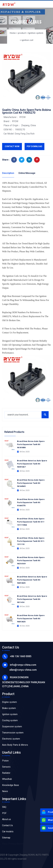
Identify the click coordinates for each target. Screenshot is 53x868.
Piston (5, 761)
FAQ (4, 807)
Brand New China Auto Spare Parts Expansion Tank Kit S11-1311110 (31, 541)
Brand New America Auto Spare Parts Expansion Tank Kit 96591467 (32, 464)
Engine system (9, 702)
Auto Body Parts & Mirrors (15, 745)
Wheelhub (7, 779)
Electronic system (11, 739)
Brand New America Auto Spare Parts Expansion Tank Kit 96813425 (32, 580)
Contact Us (7, 825)
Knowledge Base (11, 785)
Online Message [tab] (27, 173)
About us (7, 819)
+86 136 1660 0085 (21, 656)
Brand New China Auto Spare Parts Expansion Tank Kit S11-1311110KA (31, 522)
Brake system (9, 708)
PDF (4, 813)
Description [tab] (8, 173)
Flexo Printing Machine (13, 844)
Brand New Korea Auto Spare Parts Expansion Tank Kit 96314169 (31, 560)
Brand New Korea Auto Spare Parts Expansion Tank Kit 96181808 (31, 444)
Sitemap (6, 838)
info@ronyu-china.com (23, 665)
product (22, 33)
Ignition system (36, 33)
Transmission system (13, 733)
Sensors (6, 767)
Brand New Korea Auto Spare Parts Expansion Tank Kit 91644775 (31, 502)
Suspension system (12, 727)
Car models (8, 832)
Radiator (6, 773)
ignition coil (27, 40)
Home (13, 33)
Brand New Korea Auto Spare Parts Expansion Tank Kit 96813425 (31, 619)
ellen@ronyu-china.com (23, 670)
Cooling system (10, 720)
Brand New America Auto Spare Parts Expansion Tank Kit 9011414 (32, 599)
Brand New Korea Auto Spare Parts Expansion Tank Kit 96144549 (31, 483)
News (5, 791)
